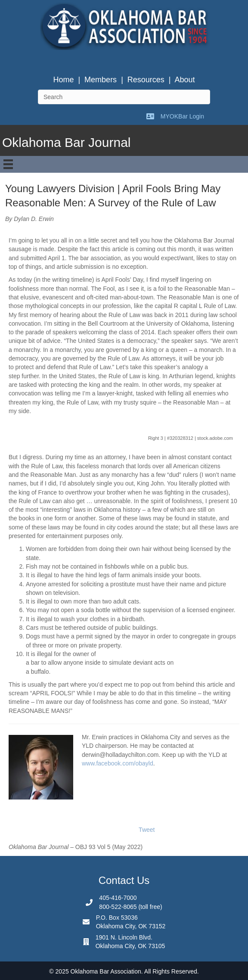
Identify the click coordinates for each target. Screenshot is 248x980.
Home (63, 80)
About (185, 80)
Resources (146, 80)
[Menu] (8, 164)
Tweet (147, 830)
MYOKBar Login (182, 116)
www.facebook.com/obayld (118, 763)
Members (101, 80)
